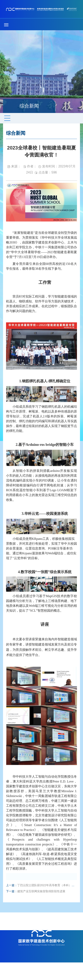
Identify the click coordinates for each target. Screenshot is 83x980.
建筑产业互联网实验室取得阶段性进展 (41, 891)
